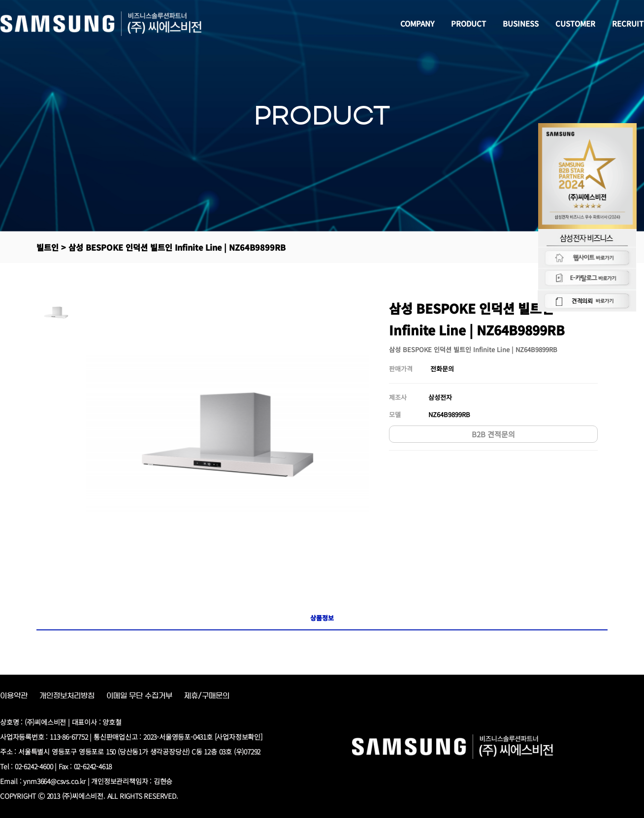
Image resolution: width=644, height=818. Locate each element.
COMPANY (418, 23)
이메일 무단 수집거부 (139, 696)
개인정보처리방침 (67, 696)
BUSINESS (521, 23)
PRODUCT (469, 23)
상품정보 (322, 618)
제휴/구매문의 (207, 696)
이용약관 (14, 696)
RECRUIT (628, 23)
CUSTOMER (576, 23)
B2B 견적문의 (493, 434)
